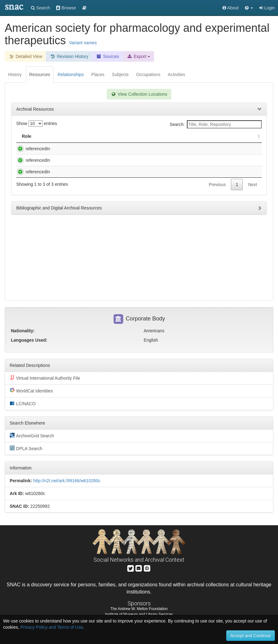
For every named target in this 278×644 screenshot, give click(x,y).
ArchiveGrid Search (32, 435)
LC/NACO (23, 403)
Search (40, 8)
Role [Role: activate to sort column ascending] (27, 136)
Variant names (83, 43)
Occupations (148, 74)
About (231, 8)
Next (253, 203)
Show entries (37, 123)
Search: (216, 124)
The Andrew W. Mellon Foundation (139, 609)
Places (98, 74)
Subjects (120, 74)
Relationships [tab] (71, 74)
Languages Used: (29, 340)
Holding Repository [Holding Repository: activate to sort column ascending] (199, 136)
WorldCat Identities (31, 391)
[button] (249, 8)
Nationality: (23, 331)
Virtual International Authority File (45, 378)
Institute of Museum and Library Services (139, 614)
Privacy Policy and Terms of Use (51, 627)
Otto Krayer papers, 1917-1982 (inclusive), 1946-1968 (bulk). (109, 184)
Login (267, 8)
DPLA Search (26, 448)
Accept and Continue (251, 636)
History (15, 74)
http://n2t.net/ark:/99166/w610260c (67, 481)
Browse (66, 8)
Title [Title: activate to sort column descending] (57, 136)
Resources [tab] (40, 74)
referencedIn (32, 149)
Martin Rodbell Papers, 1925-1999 (83, 166)
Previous (217, 203)
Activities (176, 74)
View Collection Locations (139, 94)
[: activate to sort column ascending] (256, 136)
